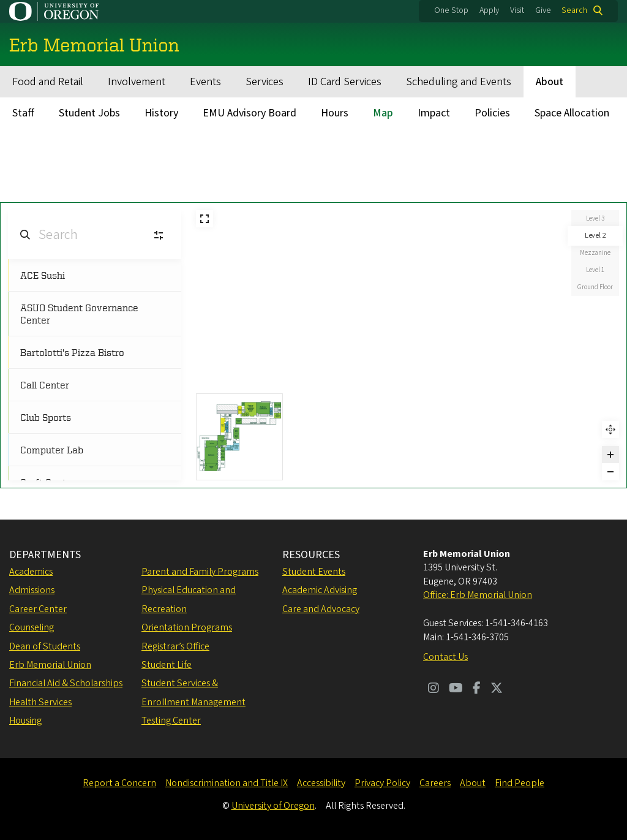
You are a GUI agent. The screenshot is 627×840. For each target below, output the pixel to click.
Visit (517, 10)
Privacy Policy (382, 783)
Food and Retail (48, 82)
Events (205, 82)
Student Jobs (89, 113)
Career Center (38, 609)
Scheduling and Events (459, 82)
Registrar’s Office (175, 646)
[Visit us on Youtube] (456, 689)
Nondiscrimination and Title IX (227, 783)
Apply (489, 10)
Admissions (32, 590)
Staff (23, 113)
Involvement (137, 82)
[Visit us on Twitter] (497, 689)
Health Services (40, 702)
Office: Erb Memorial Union (478, 595)
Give (543, 10)
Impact (434, 113)
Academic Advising (320, 590)
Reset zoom (610, 429)
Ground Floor (595, 287)
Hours (335, 113)
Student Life (167, 665)
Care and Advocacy (321, 609)
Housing (25, 721)
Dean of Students (45, 646)
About (550, 82)
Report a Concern (119, 783)
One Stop (451, 10)
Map (383, 113)
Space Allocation (572, 113)
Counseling (32, 627)
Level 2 (595, 236)
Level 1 (595, 270)
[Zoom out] (610, 472)
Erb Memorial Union (50, 665)
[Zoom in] (610, 455)
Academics (31, 572)
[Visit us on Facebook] (477, 689)
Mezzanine (595, 253)
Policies (492, 113)
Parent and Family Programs (200, 572)
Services (265, 82)
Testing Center (171, 721)
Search (574, 10)
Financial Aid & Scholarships (66, 683)
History (161, 113)
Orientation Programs (187, 627)
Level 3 (595, 218)
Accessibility (321, 783)
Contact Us (445, 657)
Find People (520, 783)
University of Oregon (273, 806)
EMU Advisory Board (250, 113)
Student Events (314, 572)
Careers (435, 783)
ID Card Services (345, 82)
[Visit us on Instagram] (434, 689)
